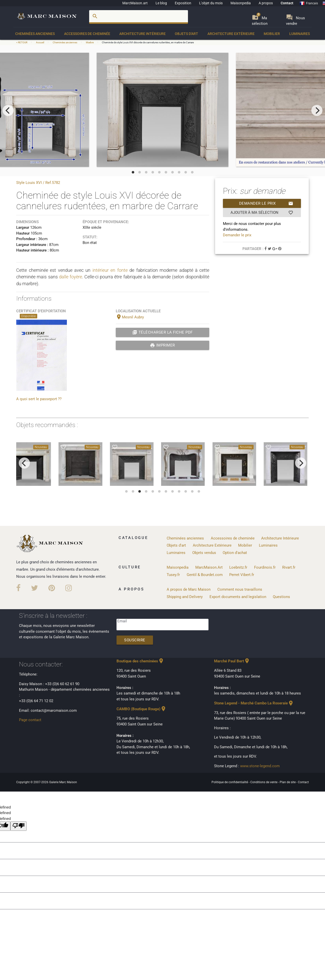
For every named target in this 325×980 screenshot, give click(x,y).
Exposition (183, 3)
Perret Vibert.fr (242, 575)
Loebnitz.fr (238, 567)
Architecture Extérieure (231, 34)
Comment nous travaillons (240, 589)
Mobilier (272, 34)
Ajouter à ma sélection (262, 213)
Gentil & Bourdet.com (205, 575)
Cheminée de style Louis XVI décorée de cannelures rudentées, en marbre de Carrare (148, 42)
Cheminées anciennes (35, 34)
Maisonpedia (241, 3)
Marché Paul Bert (232, 661)
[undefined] (18, 826)
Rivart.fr (289, 567)
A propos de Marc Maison (189, 589)
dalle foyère (71, 277)
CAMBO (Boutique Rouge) (141, 709)
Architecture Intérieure (142, 34)
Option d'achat (235, 553)
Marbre (90, 42)
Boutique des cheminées (140, 661)
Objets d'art (186, 34)
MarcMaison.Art (209, 567)
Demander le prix (266, 203)
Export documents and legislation (238, 597)
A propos (266, 3)
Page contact (30, 720)
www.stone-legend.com (260, 766)
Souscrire (135, 640)
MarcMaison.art (135, 3)
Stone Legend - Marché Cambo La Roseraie (254, 703)
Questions (281, 597)
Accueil (40, 42)
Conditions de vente (264, 782)
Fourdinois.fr (265, 567)
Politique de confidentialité (230, 782)
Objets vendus (204, 553)
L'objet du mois (211, 3)
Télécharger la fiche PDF (163, 332)
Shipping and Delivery (185, 597)
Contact (287, 3)
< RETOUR (22, 42)
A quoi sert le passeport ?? (39, 399)
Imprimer (163, 345)
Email (122, 621)
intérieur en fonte (110, 270)
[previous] (8, 110)
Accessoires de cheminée (87, 34)
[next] (317, 110)
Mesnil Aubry (130, 317)
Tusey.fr (173, 575)
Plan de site (288, 782)
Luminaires (300, 34)
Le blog (161, 3)
